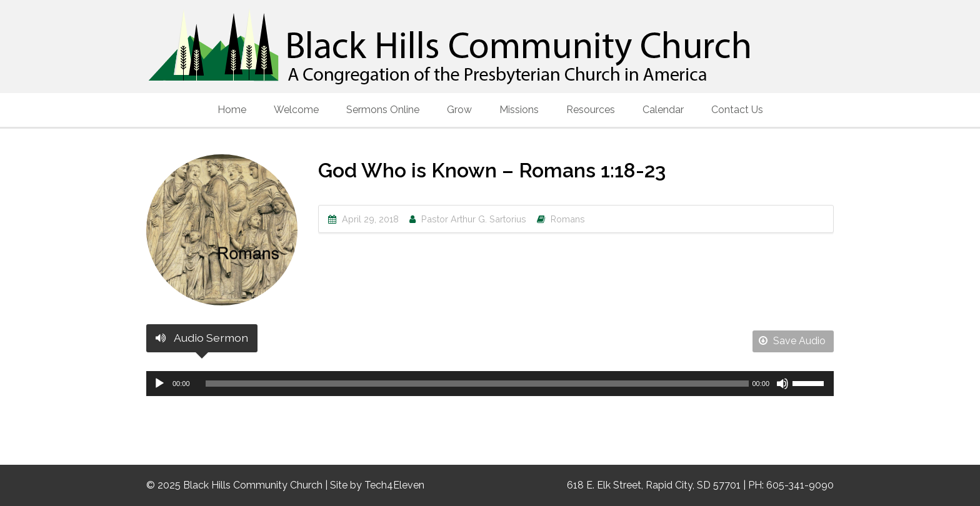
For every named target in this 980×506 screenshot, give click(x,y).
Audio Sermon (202, 338)
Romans (568, 219)
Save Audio (792, 341)
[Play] (159, 384)
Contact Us (737, 110)
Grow (459, 110)
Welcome (296, 110)
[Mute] (782, 384)
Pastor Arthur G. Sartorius (474, 219)
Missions (519, 110)
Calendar (663, 110)
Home (232, 110)
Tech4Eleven (394, 485)
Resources (591, 110)
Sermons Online (383, 110)
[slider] (477, 384)
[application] (490, 384)
